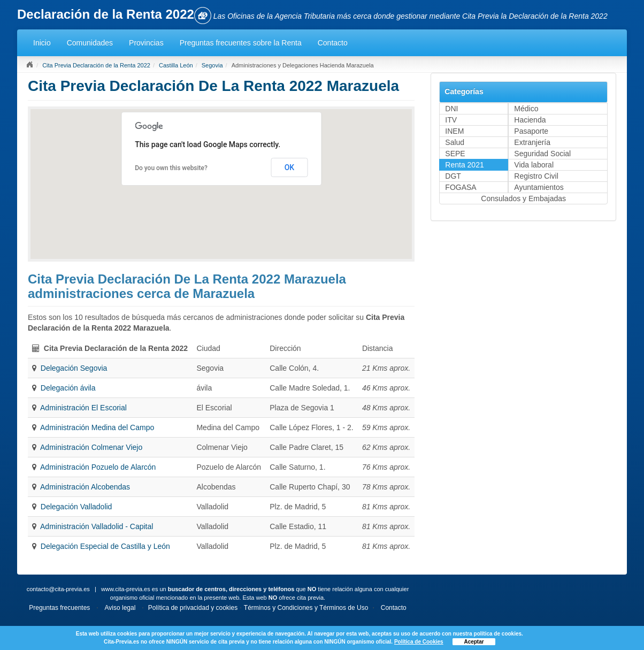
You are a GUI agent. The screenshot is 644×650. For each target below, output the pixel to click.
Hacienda (530, 120)
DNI (451, 109)
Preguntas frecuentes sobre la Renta (241, 43)
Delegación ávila (68, 388)
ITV (451, 120)
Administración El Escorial (83, 408)
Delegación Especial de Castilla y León (105, 546)
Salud (455, 142)
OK (290, 167)
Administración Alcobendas (85, 487)
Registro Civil (536, 176)
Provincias (146, 43)
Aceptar (474, 642)
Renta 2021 (464, 165)
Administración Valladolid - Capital (97, 526)
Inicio (42, 43)
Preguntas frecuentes (59, 608)
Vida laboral (534, 165)
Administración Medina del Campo (97, 427)
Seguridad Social (542, 154)
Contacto (333, 43)
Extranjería (532, 142)
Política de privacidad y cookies (193, 608)
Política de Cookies (419, 642)
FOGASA (461, 187)
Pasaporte (531, 131)
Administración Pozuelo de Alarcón (98, 467)
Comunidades (90, 43)
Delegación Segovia (74, 368)
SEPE (455, 154)
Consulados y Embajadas (523, 198)
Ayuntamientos (539, 187)
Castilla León (176, 65)
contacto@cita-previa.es (58, 589)
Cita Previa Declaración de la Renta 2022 (96, 65)
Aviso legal (120, 608)
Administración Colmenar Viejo (91, 447)
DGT (453, 176)
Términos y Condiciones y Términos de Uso (306, 608)
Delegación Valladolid (76, 507)
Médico (526, 109)
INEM (454, 131)
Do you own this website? (171, 168)
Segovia (212, 65)
